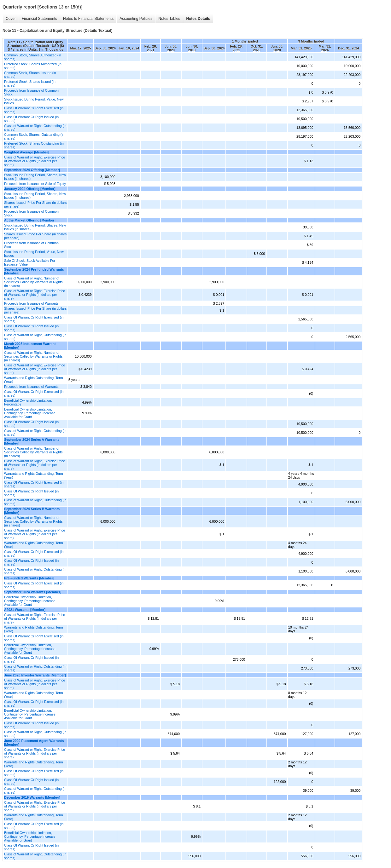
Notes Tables (169, 19)
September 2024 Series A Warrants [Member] (32, 441)
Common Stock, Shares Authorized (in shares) (33, 57)
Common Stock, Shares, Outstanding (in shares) (34, 136)
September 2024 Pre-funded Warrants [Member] (34, 271)
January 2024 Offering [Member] (30, 189)
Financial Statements (39, 19)
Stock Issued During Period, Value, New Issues (34, 101)
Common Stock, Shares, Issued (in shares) (30, 75)
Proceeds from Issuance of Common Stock (31, 92)
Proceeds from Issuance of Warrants (31, 303)
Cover (11, 19)
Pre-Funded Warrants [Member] (29, 578)
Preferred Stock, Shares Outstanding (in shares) (34, 145)
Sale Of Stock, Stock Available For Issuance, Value (30, 262)
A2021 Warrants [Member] (25, 610)
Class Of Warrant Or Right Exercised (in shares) (34, 110)
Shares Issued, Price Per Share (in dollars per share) (35, 204)
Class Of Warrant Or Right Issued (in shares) (31, 119)
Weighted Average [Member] (27, 152)
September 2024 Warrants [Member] (33, 592)
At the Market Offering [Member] (30, 220)
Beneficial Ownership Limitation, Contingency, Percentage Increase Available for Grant (30, 413)
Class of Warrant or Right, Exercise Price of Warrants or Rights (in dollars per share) (35, 161)
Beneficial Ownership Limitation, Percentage (28, 402)
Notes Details (198, 19)
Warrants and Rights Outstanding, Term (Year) (34, 380)
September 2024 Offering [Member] (32, 170)
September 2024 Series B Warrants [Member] (32, 511)
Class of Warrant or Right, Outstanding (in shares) (35, 128)
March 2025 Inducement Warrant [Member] (30, 346)
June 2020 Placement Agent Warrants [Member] (34, 743)
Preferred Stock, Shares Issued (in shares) (30, 83)
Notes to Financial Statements (88, 19)
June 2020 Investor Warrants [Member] (35, 675)
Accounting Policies (136, 19)
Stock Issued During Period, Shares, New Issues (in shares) (35, 177)
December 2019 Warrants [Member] (32, 797)
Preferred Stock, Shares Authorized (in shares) (33, 66)
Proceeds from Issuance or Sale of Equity (35, 184)
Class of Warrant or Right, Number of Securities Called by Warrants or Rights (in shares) (33, 282)
